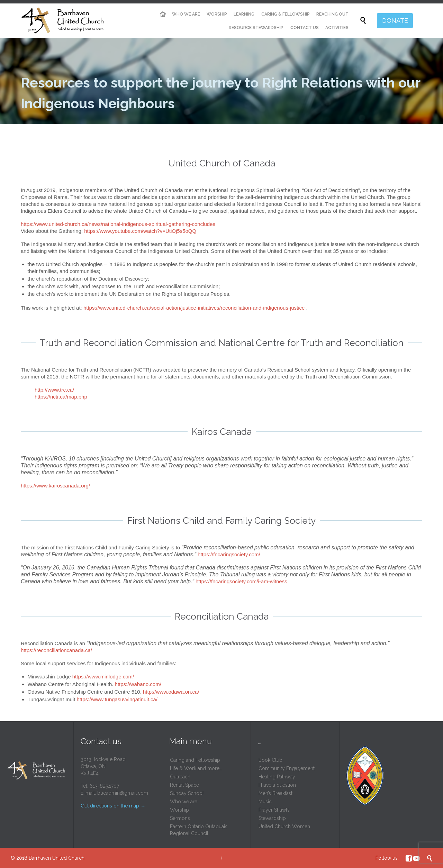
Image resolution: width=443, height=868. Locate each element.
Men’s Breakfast (275, 793)
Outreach (180, 777)
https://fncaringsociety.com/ (229, 554)
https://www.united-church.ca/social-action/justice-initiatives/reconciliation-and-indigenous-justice (194, 308)
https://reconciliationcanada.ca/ (56, 650)
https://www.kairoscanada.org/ (55, 486)
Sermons (180, 818)
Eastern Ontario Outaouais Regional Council (199, 830)
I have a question (277, 785)
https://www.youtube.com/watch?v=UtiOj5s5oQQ (140, 231)
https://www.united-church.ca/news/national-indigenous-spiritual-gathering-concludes (118, 224)
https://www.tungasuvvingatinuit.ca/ (117, 699)
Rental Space (184, 785)
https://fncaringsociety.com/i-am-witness (241, 581)
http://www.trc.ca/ (54, 390)
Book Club (270, 760)
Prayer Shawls (274, 810)
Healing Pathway (277, 777)
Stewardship (272, 818)
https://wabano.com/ (138, 684)
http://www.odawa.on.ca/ (171, 692)
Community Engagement (287, 768)
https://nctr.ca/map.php (61, 397)
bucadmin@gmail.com (123, 793)
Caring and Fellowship (195, 760)
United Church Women (284, 826)
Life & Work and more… (196, 768)
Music (265, 802)
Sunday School (187, 793)
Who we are (184, 802)
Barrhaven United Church (57, 858)
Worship (179, 810)
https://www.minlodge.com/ (103, 677)
